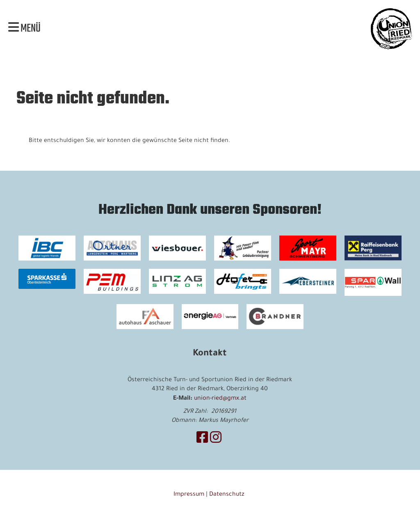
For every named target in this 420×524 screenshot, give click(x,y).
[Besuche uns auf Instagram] (216, 440)
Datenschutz (228, 495)
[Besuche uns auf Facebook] (202, 440)
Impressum (189, 495)
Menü (24, 29)
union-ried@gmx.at (220, 399)
